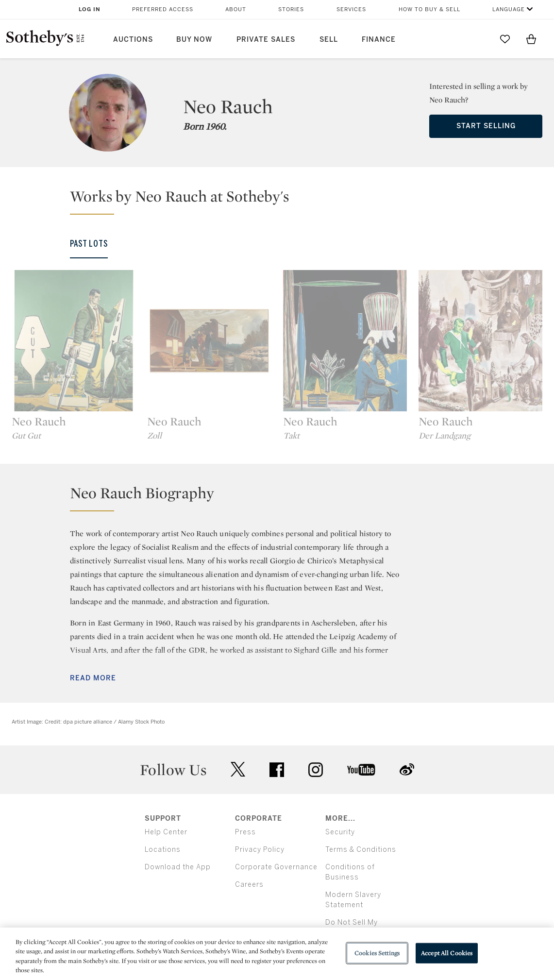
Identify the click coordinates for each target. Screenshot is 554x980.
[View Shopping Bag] (531, 39)
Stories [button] (291, 9)
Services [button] (351, 9)
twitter (238, 769)
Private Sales (266, 40)
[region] (277, 954)
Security (340, 832)
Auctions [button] (133, 40)
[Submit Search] (479, 39)
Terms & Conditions (361, 850)
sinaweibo (407, 769)
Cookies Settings (377, 953)
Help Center (166, 832)
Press (245, 832)
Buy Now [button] (194, 40)
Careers (249, 885)
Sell (329, 40)
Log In (90, 9)
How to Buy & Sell (429, 9)
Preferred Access (163, 9)
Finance (379, 40)
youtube (361, 770)
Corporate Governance (276, 867)
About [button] (236, 9)
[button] (283, 201)
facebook (277, 770)
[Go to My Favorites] (505, 39)
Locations (163, 850)
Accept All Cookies (447, 953)
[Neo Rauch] (74, 341)
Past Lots (89, 244)
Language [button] (509, 9)
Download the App (178, 867)
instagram (316, 770)
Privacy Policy (260, 850)
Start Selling (486, 126)
